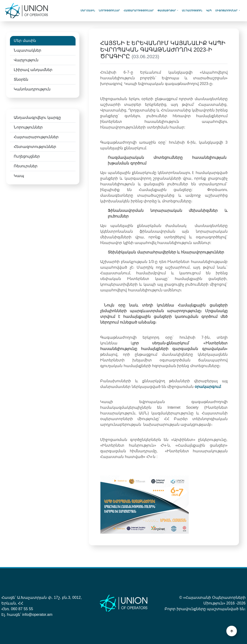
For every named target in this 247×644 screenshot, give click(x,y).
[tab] (43, 41)
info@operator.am (37, 615)
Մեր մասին (88, 11)
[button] (232, 631)
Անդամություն (192, 11)
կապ (209, 11)
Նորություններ (109, 11)
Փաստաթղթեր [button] (167, 11)
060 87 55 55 (22, 609)
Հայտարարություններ (139, 11)
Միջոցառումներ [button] (227, 11)
